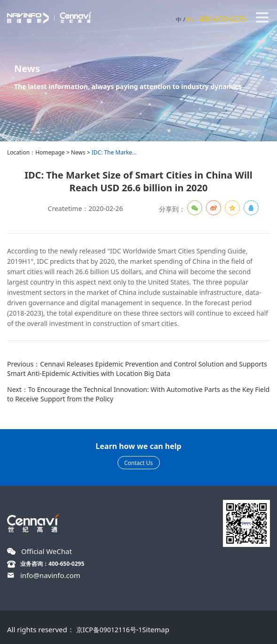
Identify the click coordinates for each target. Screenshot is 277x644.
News (78, 152)
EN (190, 20)
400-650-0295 (222, 19)
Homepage (50, 152)
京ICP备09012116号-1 (109, 630)
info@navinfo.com (50, 575)
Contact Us (138, 463)
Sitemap (156, 629)
